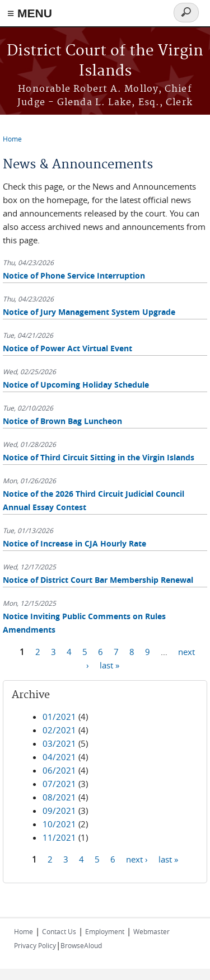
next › (137, 859)
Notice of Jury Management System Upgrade (89, 312)
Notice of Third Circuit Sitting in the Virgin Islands (99, 457)
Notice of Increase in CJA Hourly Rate (74, 543)
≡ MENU (30, 13)
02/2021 (59, 730)
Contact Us (59, 931)
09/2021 (59, 811)
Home (12, 139)
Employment (105, 931)
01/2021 (59, 717)
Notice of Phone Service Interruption (74, 275)
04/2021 (59, 757)
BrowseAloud (81, 945)
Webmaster (151, 931)
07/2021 (59, 784)
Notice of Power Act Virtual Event (67, 348)
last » (109, 665)
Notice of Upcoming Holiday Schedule (76, 385)
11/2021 (59, 837)
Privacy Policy (35, 945)
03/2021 (59, 743)
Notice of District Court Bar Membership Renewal (98, 580)
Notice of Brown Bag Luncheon (62, 421)
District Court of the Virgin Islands (105, 61)
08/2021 (59, 797)
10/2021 (59, 824)
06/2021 (59, 770)
